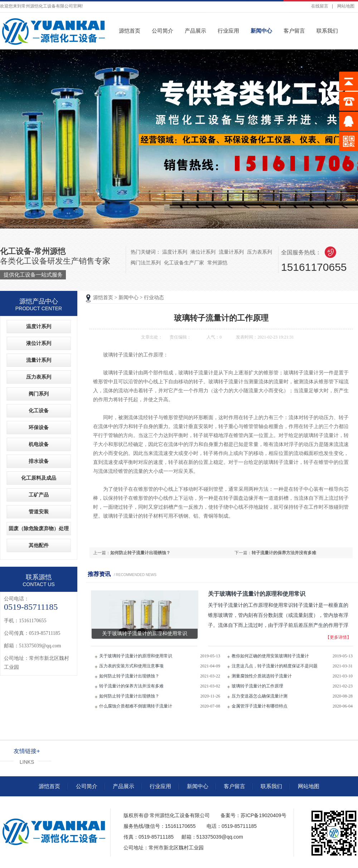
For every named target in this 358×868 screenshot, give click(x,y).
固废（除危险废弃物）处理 (39, 529)
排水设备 (39, 461)
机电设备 (39, 444)
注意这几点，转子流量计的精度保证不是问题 (275, 666)
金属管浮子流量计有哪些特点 (260, 706)
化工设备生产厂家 (184, 263)
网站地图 (346, 6)
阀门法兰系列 (146, 263)
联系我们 (327, 31)
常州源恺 (217, 263)
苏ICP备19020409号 (263, 815)
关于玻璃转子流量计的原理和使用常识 (136, 656)
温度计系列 (175, 252)
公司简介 (163, 31)
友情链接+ (27, 751)
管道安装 (39, 512)
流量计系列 (231, 252)
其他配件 (39, 545)
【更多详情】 (338, 637)
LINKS (27, 762)
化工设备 (39, 411)
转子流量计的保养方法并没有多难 (284, 553)
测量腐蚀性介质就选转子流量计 (262, 676)
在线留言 (320, 6)
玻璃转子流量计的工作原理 (257, 686)
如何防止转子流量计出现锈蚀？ (140, 553)
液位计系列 (203, 252)
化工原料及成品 (39, 478)
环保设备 (39, 428)
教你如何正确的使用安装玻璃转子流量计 (270, 656)
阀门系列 (39, 394)
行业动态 (154, 298)
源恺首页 (130, 31)
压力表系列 (260, 252)
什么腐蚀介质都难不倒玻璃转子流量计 (136, 706)
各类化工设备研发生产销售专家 (55, 263)
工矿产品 (39, 495)
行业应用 (228, 31)
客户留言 (294, 31)
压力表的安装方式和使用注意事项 (131, 666)
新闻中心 (261, 31)
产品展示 (195, 31)
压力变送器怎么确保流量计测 (260, 696)
